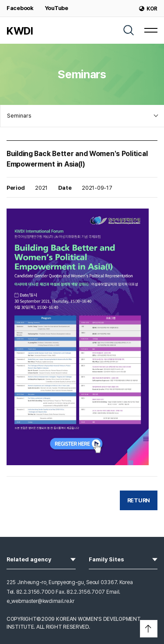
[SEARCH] (129, 30)
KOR (148, 9)
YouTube (56, 8)
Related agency (41, 559)
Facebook (20, 8)
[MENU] (151, 30)
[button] (149, 629)
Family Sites (123, 559)
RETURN (139, 500)
